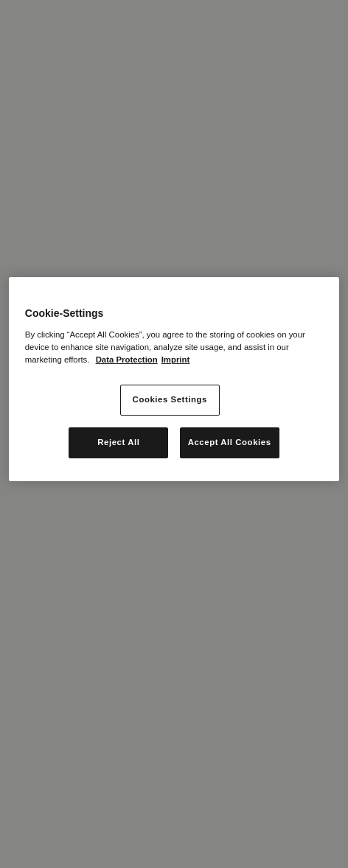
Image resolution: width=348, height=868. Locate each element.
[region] (174, 379)
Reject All (118, 442)
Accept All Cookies (230, 442)
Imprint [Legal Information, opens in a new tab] (176, 360)
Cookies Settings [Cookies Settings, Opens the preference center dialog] (170, 399)
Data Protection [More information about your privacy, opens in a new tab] (127, 360)
